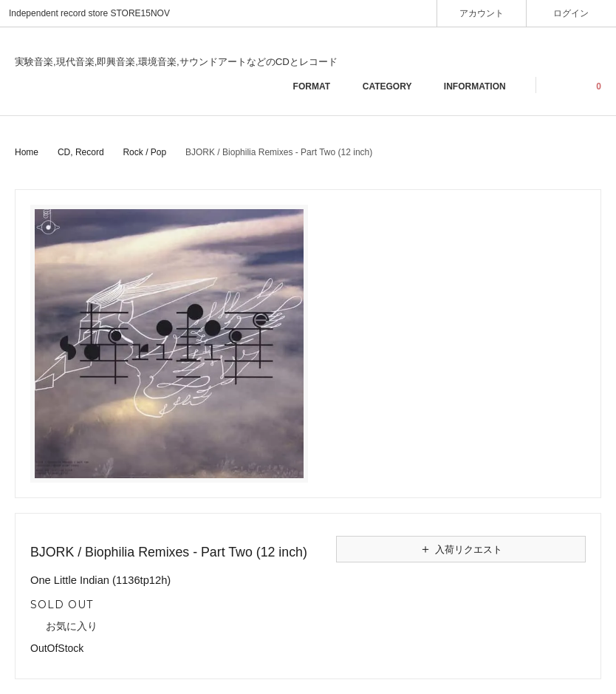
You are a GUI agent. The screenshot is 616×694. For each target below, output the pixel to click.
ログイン (571, 13)
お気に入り (64, 627)
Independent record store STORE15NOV (89, 13)
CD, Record (81, 152)
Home (27, 152)
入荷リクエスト (461, 549)
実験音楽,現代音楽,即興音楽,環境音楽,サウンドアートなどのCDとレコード (176, 62)
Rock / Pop (144, 152)
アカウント (482, 13)
